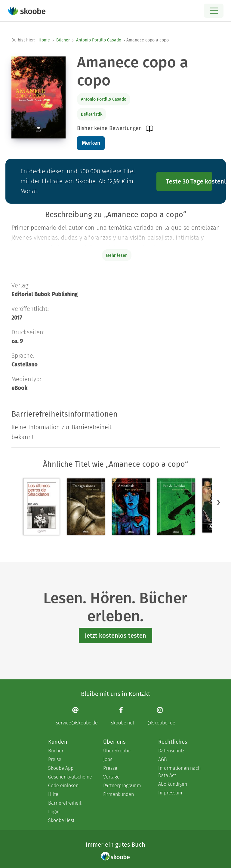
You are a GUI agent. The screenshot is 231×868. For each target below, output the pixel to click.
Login (54, 812)
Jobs (108, 759)
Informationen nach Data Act (179, 772)
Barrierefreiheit (65, 803)
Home (44, 40)
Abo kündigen (173, 784)
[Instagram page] (161, 716)
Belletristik (92, 114)
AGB (163, 759)
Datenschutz (171, 751)
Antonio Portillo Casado (99, 40)
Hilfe (53, 794)
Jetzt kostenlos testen (115, 636)
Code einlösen (63, 786)
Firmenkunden (119, 794)
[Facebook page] (123, 716)
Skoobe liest (61, 820)
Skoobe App (61, 768)
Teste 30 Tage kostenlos (189, 181)
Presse (110, 768)
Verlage (111, 777)
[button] (219, 502)
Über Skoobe (117, 751)
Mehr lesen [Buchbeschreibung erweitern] (117, 255)
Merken (91, 143)
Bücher (63, 40)
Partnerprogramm (122, 786)
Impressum (170, 793)
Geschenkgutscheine (70, 777)
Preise (55, 759)
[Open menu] (214, 11)
